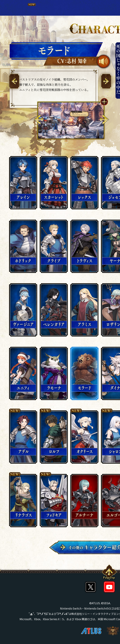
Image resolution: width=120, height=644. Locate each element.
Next (104, 120)
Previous (39, 120)
